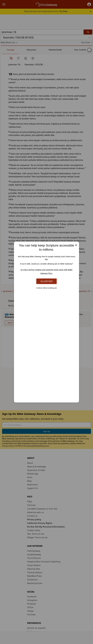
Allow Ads (46, 281)
